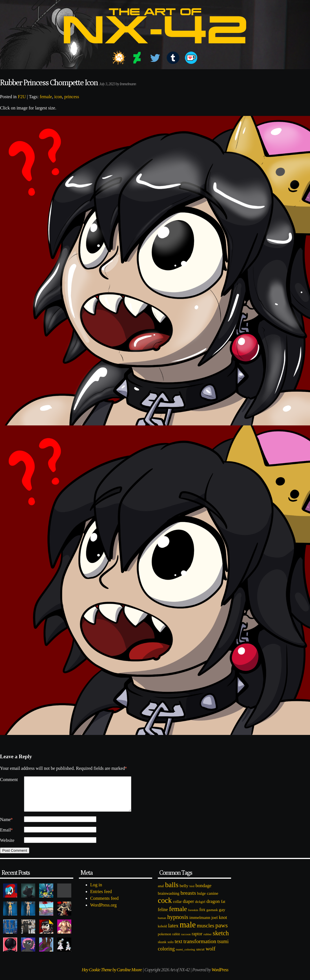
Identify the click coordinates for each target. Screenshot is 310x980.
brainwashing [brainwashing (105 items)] (169, 900)
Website (7, 847)
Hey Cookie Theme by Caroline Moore (112, 976)
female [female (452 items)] (178, 916)
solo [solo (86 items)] (170, 949)
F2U (22, 97)
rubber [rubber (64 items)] (208, 941)
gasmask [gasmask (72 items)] (212, 917)
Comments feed (104, 905)
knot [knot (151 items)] (223, 924)
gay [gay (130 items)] (222, 916)
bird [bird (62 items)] (192, 893)
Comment (9, 780)
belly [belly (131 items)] (184, 892)
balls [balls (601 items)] (172, 892)
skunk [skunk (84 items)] (162, 949)
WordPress (220, 976)
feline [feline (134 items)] (163, 916)
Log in (96, 892)
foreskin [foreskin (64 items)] (193, 917)
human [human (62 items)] (162, 925)
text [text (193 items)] (179, 948)
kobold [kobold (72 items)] (162, 933)
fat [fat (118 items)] (223, 908)
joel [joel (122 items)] (215, 924)
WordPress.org (103, 912)
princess (72, 97)
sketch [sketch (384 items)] (221, 940)
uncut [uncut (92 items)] (200, 956)
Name (6, 826)
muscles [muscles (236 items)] (205, 932)
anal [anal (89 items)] (161, 893)
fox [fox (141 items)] (202, 916)
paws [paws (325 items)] (222, 932)
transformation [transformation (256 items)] (200, 948)
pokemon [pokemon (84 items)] (164, 941)
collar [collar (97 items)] (177, 908)
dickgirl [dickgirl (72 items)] (200, 909)
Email (6, 837)
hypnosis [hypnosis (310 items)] (178, 924)
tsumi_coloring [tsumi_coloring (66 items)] (185, 956)
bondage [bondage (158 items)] (204, 892)
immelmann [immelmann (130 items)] (200, 924)
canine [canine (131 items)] (212, 900)
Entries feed (101, 898)
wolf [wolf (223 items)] (211, 955)
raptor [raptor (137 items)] (197, 940)
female (46, 97)
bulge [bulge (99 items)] (201, 900)
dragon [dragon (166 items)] (213, 908)
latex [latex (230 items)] (173, 932)
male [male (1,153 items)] (188, 931)
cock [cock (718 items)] (165, 907)
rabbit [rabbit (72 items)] (176, 941)
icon (58, 97)
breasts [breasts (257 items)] (188, 900)
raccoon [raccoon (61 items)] (186, 941)
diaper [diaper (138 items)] (188, 908)
